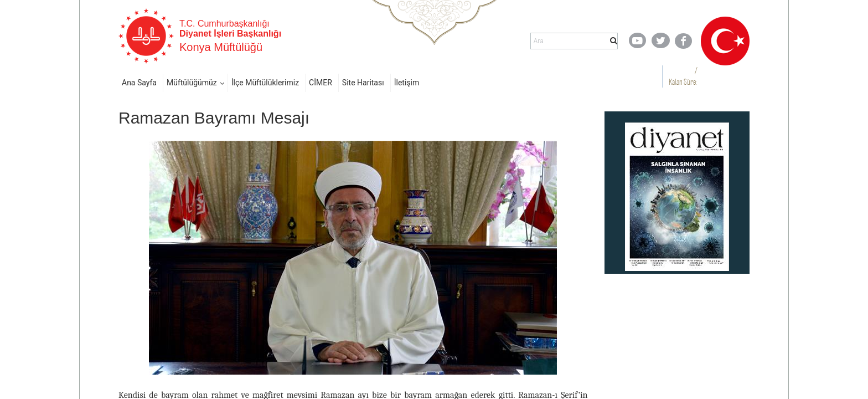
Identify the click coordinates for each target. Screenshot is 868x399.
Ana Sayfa (139, 83)
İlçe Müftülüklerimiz (265, 83)
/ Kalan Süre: (683, 76)
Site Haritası (363, 83)
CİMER (321, 83)
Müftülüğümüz (192, 83)
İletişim (407, 83)
